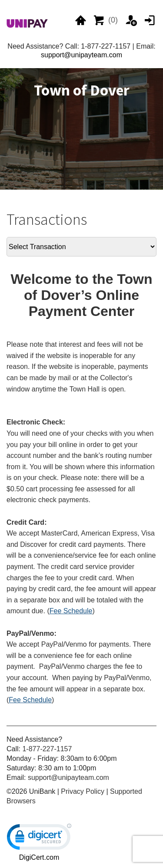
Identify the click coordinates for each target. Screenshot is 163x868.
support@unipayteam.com (81, 55)
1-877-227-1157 (47, 749)
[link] (39, 839)
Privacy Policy (83, 791)
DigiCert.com (39, 857)
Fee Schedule (71, 611)
